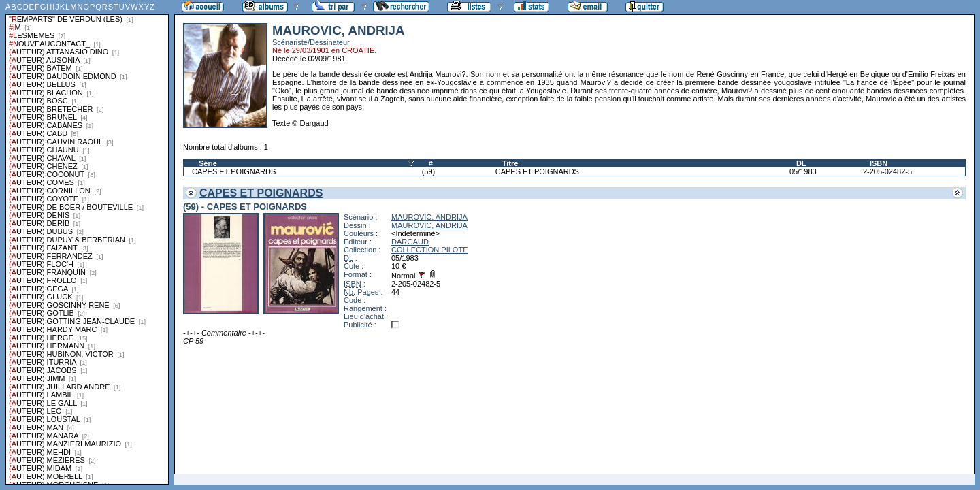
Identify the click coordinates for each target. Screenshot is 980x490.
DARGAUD (410, 242)
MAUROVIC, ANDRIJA (429, 217)
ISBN (879, 163)
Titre (510, 163)
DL (801, 163)
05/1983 (803, 171)
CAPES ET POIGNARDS (234, 171)
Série (208, 163)
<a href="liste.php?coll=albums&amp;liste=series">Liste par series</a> (87, 242)
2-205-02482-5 (887, 171)
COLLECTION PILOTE (429, 250)
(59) (429, 171)
